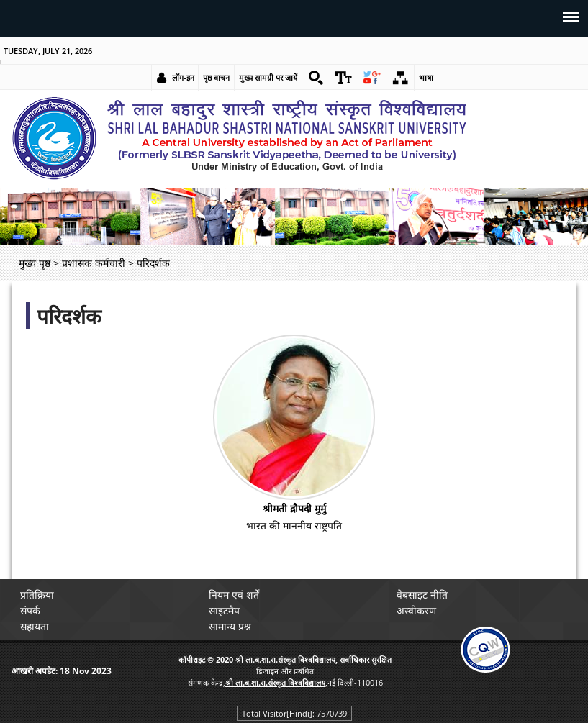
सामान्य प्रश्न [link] (230, 626)
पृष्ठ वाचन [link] (216, 77)
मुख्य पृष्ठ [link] (35, 263)
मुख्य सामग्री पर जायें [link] (268, 77)
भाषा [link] (426, 77)
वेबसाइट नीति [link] (422, 595)
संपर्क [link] (30, 610)
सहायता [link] (35, 626)
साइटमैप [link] (224, 610)
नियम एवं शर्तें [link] (234, 595)
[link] (316, 78)
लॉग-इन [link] (183, 77)
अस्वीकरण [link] (416, 610)
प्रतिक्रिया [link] (37, 595)
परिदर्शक (69, 316)
